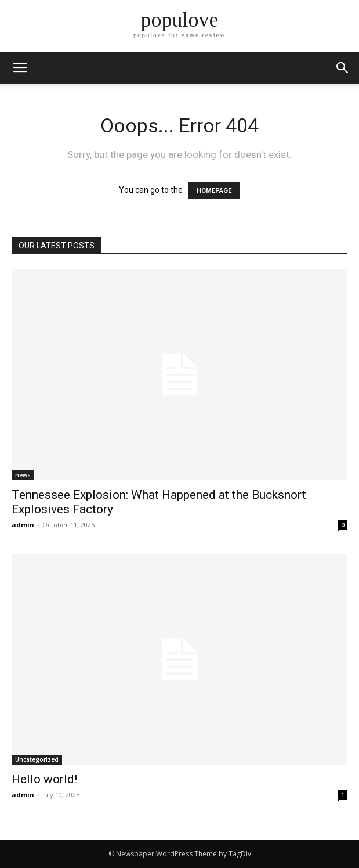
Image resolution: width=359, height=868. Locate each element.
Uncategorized (37, 759)
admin (23, 525)
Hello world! (44, 779)
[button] (343, 68)
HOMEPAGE (214, 191)
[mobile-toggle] (20, 68)
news (23, 475)
